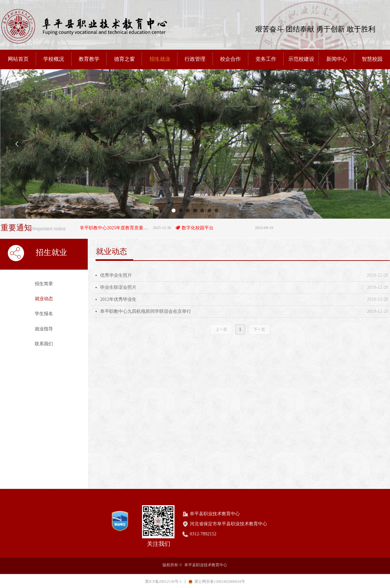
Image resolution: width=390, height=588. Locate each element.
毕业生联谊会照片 (118, 287)
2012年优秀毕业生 (118, 299)
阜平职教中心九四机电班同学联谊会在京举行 (146, 311)
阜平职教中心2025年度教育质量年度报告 (117, 228)
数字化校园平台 (200, 228)
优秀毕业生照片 (116, 275)
